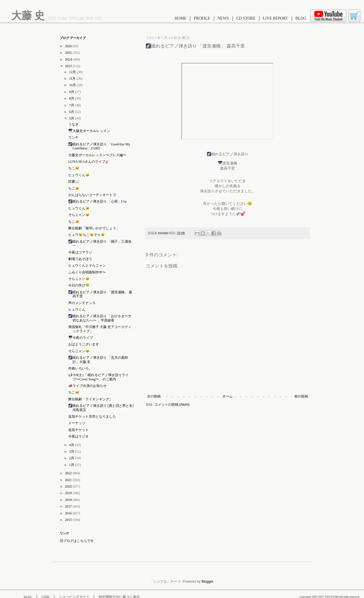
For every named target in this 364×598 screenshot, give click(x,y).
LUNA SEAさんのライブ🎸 (89, 162)
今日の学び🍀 (79, 285)
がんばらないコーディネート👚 (93, 195)
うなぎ (73, 124)
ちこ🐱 (74, 168)
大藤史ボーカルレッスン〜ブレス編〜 (97, 155)
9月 (72, 92)
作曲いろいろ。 (80, 368)
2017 (69, 506)
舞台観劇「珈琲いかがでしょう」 (94, 228)
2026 (69, 46)
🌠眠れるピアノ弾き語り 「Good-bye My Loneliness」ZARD (99, 146)
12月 (73, 72)
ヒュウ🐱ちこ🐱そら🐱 (87, 235)
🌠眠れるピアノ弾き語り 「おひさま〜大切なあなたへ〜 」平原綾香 (100, 318)
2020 (69, 486)
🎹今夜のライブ (81, 338)
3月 (72, 451)
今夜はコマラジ (80, 252)
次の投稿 (154, 396)
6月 (72, 112)
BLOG (301, 18)
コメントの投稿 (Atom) (172, 405)
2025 (69, 53)
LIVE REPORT (275, 18)
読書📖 (74, 182)
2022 (69, 473)
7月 (72, 105)
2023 (69, 66)
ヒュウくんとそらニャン (87, 265)
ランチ (73, 137)
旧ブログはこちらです (77, 541)
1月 (72, 465)
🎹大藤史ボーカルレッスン (89, 131)
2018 (69, 500)
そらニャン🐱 (79, 215)
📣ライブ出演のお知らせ (87, 386)
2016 (69, 513)
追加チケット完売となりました (92, 416)
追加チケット (78, 430)
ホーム (227, 396)
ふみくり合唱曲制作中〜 (87, 272)
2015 (69, 520)
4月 (72, 445)
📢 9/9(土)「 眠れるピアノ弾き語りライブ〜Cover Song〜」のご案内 (98, 377)
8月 (72, 98)
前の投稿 (301, 396)
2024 (69, 59)
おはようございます (84, 344)
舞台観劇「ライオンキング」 (90, 399)
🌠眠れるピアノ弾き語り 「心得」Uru (97, 201)
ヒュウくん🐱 (79, 175)
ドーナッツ (77, 423)
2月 (72, 458)
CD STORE (246, 18)
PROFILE (202, 18)
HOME (180, 18)
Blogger (207, 581)
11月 (73, 79)
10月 (73, 85)
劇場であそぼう (80, 259)
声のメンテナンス (82, 303)
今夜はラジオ (78, 436)
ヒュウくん (77, 310)
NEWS (223, 18)
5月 (72, 118)
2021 (69, 480)
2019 (69, 493)
